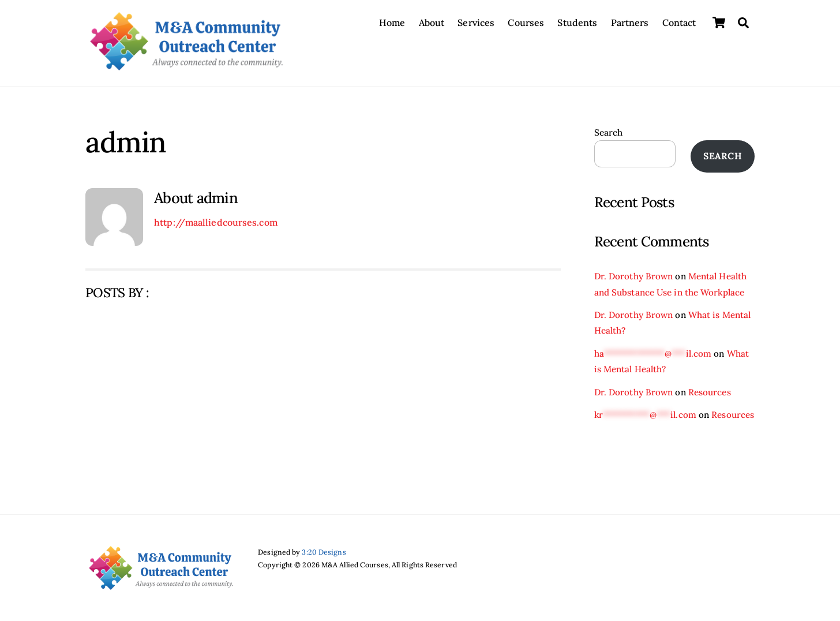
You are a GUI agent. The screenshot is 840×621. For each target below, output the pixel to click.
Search (609, 132)
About (432, 23)
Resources (710, 392)
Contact (679, 23)
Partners (630, 23)
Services (476, 23)
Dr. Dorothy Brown (634, 276)
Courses (526, 23)
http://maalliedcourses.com (216, 222)
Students (577, 23)
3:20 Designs (324, 552)
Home (392, 23)
